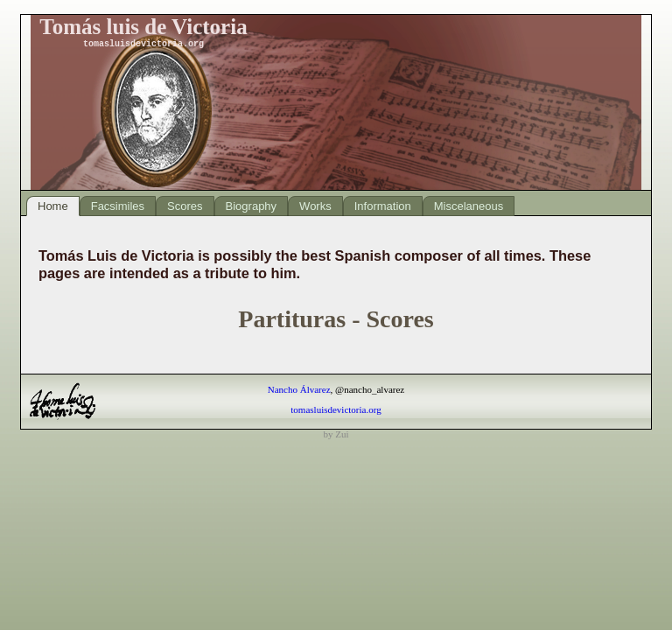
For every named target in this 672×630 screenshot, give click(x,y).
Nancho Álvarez (299, 389)
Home (53, 206)
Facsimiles (118, 206)
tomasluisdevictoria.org (336, 409)
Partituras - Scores (336, 319)
